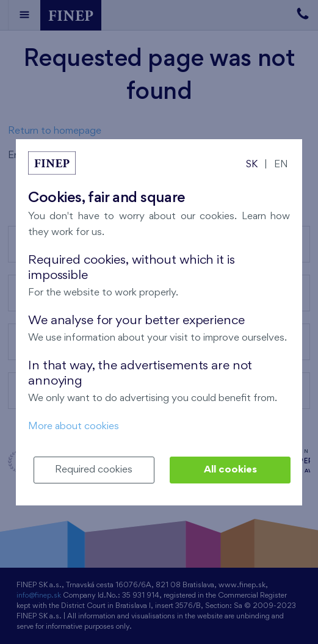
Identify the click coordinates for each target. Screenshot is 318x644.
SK (252, 165)
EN (281, 165)
